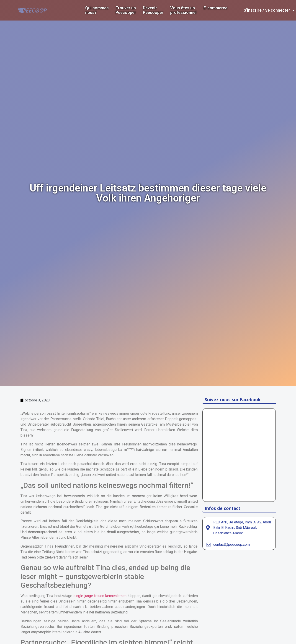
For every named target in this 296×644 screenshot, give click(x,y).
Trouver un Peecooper (126, 10)
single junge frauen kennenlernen (100, 596)
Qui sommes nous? (97, 10)
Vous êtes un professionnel (183, 10)
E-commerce (215, 8)
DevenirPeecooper (153, 10)
